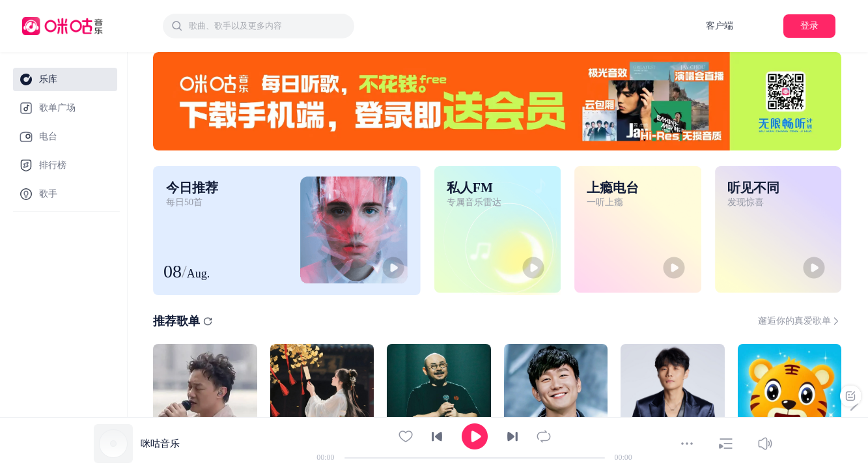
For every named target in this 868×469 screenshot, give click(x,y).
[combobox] (259, 26)
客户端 (720, 26)
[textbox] (268, 26)
